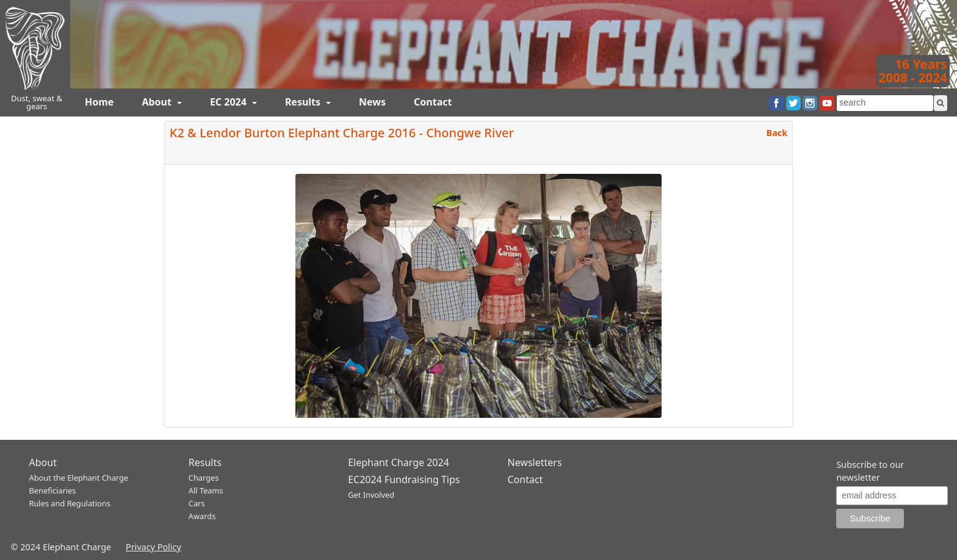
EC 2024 (229, 102)
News (372, 102)
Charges (204, 478)
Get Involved (371, 495)
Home (99, 102)
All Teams (206, 490)
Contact (433, 102)
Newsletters (534, 462)
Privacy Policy (153, 547)
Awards (202, 516)
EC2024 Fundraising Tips (404, 479)
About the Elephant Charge (79, 478)
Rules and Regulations (70, 503)
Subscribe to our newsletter (870, 471)
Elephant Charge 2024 (399, 462)
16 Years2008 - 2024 (913, 71)
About (158, 102)
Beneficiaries (53, 490)
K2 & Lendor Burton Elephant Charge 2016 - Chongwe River (342, 133)
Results (304, 102)
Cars (197, 503)
